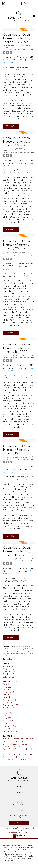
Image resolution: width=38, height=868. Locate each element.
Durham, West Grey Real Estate (17, 744)
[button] (17, 787)
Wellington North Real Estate (16, 760)
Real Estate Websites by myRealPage (19, 832)
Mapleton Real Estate (17, 650)
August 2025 (9, 708)
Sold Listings (9, 677)
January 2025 (9, 726)
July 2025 (7, 711)
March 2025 (8, 721)
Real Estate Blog (10, 674)
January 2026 (9, 695)
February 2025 (10, 724)
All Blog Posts (9, 667)
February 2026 (10, 692)
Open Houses (9, 672)
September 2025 (11, 705)
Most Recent (8, 684)
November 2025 (10, 700)
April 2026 (8, 687)
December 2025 (10, 697)
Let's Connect (19, 823)
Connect (28, 3)
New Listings (9, 669)
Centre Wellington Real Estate (12, 648)
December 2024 (10, 729)
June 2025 (8, 713)
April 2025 (8, 718)
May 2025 (8, 716)
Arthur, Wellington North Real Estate (22, 50)
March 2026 (8, 690)
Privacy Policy (19, 830)
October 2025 (9, 703)
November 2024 (10, 731)
